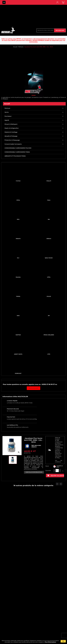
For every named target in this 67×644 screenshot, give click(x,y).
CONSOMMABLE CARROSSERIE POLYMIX (18, 148)
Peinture (7, 108)
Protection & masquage (12, 140)
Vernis (7, 112)
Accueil (7, 104)
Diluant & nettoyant (11, 124)
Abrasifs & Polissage (11, 136)
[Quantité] (57, 471)
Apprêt (7, 120)
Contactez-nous (33, 388)
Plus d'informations (50, 642)
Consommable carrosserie (13, 144)
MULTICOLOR (4, 2)
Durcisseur (8, 116)
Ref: (33, 445)
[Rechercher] (45, 30)
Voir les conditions (59, 461)
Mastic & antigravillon (12, 128)
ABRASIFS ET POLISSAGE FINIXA (15, 156)
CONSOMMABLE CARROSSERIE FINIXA (17, 152)
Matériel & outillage (11, 132)
